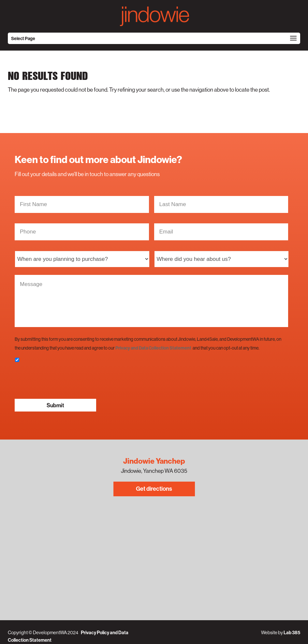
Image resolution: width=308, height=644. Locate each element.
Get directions (154, 489)
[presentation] (64, 381)
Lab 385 (292, 633)
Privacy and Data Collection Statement (153, 348)
